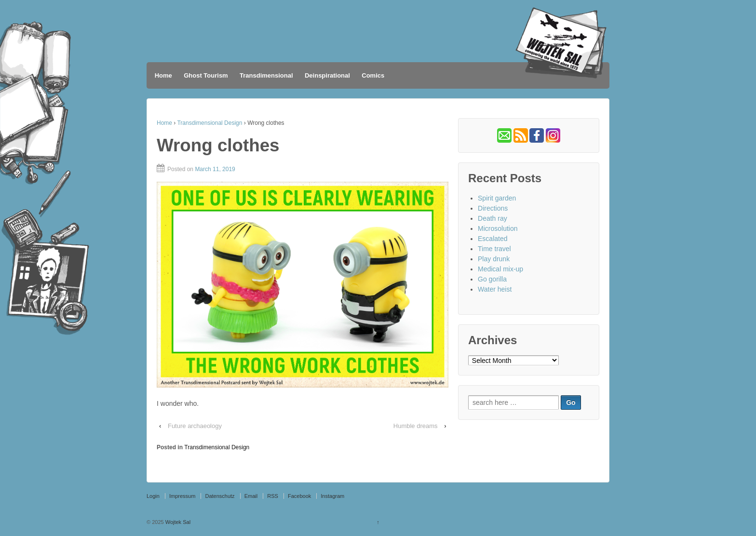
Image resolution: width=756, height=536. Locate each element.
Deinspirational (327, 75)
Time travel (494, 249)
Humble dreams (416, 426)
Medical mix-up (500, 269)
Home (163, 75)
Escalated (493, 239)
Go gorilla (492, 279)
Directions (493, 208)
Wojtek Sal (177, 522)
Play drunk (494, 259)
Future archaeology (195, 426)
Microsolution (498, 228)
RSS (273, 496)
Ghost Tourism (206, 75)
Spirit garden (497, 198)
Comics (373, 75)
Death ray (493, 218)
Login (153, 496)
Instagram (332, 496)
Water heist (495, 289)
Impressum (182, 496)
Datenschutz (220, 496)
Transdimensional (266, 75)
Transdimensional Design (209, 123)
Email (251, 496)
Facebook (299, 496)
